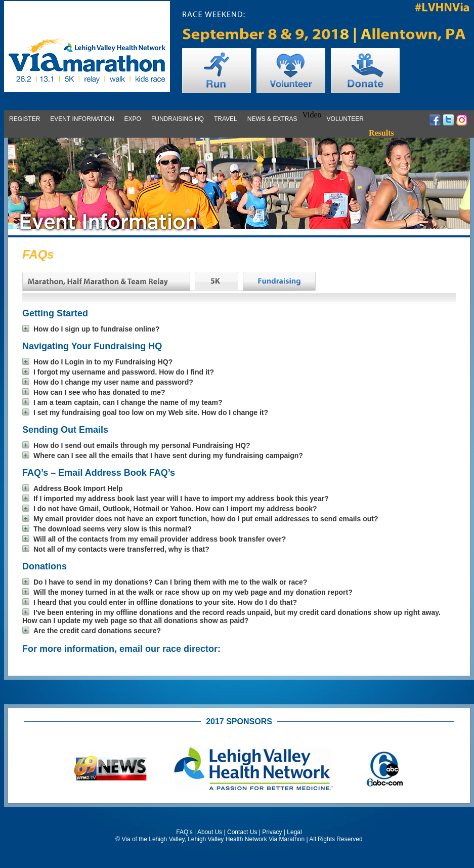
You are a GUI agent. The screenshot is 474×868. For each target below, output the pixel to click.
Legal (294, 832)
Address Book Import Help (73, 488)
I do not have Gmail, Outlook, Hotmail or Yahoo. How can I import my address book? (170, 509)
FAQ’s (184, 832)
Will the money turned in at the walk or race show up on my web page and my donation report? (187, 592)
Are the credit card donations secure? (92, 631)
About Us (210, 832)
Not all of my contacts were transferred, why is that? (116, 549)
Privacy (272, 832)
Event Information (82, 119)
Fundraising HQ (178, 119)
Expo (133, 119)
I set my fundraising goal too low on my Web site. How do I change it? (145, 412)
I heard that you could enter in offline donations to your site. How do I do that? (160, 602)
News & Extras (272, 119)
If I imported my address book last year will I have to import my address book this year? (176, 499)
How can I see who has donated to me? (94, 392)
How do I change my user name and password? (108, 382)
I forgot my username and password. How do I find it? (118, 372)
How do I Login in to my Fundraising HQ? (97, 362)
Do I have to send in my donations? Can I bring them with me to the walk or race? (165, 582)
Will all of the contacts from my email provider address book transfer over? (154, 539)
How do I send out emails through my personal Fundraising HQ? (136, 445)
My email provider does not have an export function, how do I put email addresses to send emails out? (200, 519)
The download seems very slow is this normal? (107, 529)
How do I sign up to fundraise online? (91, 329)
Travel (226, 119)
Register (25, 119)
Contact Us (242, 832)
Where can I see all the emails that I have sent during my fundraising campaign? (163, 456)
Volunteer (345, 119)
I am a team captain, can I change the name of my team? (122, 402)
